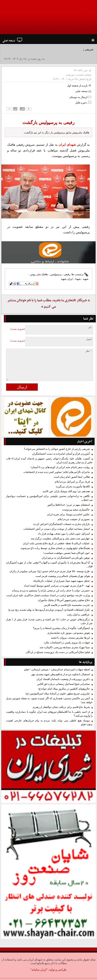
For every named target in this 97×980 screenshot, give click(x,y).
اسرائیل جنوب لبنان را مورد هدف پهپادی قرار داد (64, 534)
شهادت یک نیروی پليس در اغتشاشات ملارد (67, 643)
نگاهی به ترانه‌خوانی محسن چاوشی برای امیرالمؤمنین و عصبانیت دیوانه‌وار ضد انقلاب (49, 498)
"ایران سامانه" (39, 970)
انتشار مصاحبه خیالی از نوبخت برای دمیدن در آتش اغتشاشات (57, 529)
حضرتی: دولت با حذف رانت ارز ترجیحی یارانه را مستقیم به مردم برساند (51, 591)
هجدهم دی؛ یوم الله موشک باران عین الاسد (66, 491)
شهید (86, 279)
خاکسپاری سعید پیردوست (76, 510)
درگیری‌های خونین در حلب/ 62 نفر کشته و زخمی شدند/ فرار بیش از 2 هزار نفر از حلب (49, 621)
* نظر (89, 351)
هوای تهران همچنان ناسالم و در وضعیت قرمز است (63, 576)
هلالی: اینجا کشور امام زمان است (72, 477)
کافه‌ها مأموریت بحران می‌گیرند (73, 487)
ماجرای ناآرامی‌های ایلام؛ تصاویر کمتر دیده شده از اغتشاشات (57, 472)
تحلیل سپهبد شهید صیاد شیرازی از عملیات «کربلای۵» (61, 581)
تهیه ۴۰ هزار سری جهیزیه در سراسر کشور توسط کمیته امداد (57, 586)
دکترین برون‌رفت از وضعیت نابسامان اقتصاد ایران (63, 679)
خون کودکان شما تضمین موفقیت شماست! (66, 553)
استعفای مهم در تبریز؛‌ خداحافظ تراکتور (69, 505)
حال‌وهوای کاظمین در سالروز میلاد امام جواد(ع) (64, 689)
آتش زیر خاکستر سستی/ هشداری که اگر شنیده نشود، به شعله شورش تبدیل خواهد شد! (49, 700)
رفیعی (67, 274)
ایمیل (89, 339)
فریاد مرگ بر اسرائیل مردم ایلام (72, 482)
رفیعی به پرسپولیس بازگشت (48, 123)
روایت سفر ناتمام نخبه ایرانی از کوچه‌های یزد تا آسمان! (60, 467)
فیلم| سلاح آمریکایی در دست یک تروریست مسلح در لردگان (58, 652)
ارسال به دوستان (80, 97)
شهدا (78, 279)
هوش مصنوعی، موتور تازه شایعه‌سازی (69, 633)
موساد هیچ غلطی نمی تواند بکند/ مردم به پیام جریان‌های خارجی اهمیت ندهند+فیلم (49, 722)
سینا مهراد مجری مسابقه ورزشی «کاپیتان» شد (65, 647)
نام (90, 327)
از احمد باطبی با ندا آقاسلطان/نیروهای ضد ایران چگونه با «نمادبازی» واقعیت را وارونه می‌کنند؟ (49, 714)
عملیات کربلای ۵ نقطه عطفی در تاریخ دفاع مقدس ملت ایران (56, 543)
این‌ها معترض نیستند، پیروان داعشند (70, 638)
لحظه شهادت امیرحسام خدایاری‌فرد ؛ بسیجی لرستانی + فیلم (57, 670)
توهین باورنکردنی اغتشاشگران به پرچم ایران (66, 558)
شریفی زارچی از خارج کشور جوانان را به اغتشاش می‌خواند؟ (57, 449)
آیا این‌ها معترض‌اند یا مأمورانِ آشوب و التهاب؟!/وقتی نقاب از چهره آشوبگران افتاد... (49, 565)
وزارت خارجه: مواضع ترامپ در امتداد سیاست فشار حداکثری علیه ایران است (48, 595)
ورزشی (70, 75)
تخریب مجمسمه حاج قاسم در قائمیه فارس (67, 605)
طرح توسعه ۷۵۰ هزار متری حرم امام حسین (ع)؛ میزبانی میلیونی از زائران (50, 571)
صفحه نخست (84, 75)
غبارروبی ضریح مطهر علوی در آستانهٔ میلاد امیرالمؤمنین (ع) (58, 694)
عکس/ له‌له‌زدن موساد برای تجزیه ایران (68, 514)
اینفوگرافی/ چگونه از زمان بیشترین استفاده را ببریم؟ (61, 628)
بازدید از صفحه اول (79, 85)
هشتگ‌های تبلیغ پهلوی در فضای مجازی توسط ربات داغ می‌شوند (55, 548)
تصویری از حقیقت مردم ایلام (74, 519)
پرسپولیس (56, 274)
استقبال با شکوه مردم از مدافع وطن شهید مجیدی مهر (60, 674)
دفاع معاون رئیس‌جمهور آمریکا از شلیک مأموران (64, 600)
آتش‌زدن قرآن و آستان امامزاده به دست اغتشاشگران (61, 454)
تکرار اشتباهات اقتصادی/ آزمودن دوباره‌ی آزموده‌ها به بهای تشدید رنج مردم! (49, 610)
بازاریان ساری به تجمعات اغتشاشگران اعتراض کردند (61, 524)
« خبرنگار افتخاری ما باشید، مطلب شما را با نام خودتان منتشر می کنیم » (48, 304)
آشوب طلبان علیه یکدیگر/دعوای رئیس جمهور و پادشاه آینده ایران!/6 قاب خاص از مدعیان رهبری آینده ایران (49, 461)
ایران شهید (67, 279)
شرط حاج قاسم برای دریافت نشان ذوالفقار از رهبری (61, 707)
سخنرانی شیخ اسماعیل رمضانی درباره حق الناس (63, 684)
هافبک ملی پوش (39, 274)
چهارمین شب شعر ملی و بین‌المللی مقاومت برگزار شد (60, 539)
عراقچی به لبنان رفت (78, 615)
